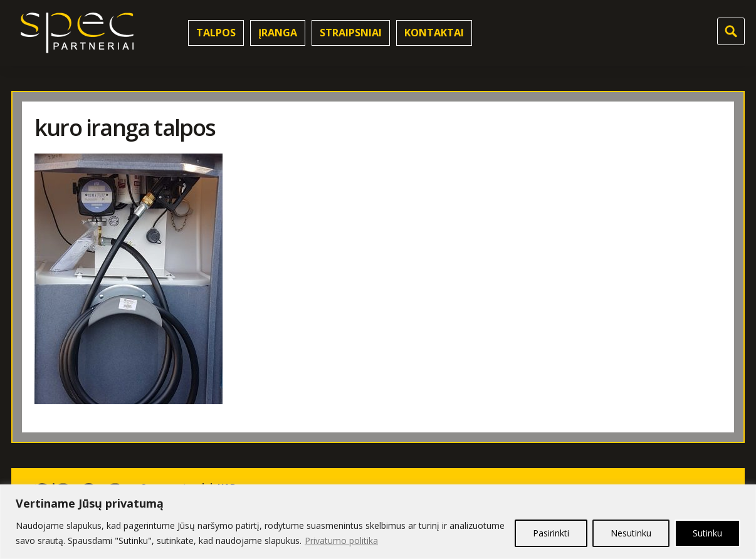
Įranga (278, 33)
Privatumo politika (341, 541)
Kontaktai (434, 33)
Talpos (216, 33)
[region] (378, 522)
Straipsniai (351, 33)
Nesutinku (631, 533)
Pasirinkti (551, 533)
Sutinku (707, 533)
